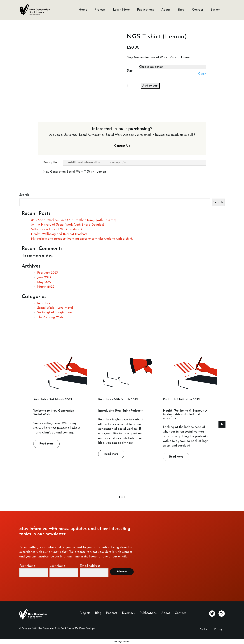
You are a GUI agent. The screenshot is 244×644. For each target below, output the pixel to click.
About (166, 10)
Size (130, 71)
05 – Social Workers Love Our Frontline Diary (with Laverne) (74, 220)
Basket (215, 10)
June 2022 (44, 277)
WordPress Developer (85, 629)
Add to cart (150, 86)
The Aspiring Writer (51, 317)
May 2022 (44, 282)
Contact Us (122, 146)
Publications (145, 10)
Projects (100, 10)
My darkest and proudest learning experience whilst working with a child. (82, 239)
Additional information (84, 163)
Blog (98, 613)
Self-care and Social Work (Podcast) (56, 229)
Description (51, 163)
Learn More (121, 10)
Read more (46, 444)
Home (83, 10)
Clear (202, 74)
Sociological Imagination (54, 313)
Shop (181, 10)
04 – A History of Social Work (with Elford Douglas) (68, 225)
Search (24, 195)
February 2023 (47, 273)
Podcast (112, 613)
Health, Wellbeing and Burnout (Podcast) (60, 234)
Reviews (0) (118, 163)
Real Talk (44, 303)
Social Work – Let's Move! (55, 308)
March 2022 (46, 287)
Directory (128, 613)
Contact (198, 10)
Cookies (204, 629)
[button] (222, 424)
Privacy (218, 629)
